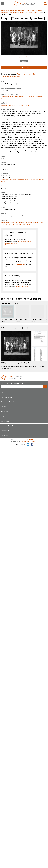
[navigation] (3, 4)
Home (3, 392)
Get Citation (24, 61)
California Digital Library (29, 442)
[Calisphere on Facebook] (32, 445)
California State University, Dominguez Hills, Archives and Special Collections (22, 98)
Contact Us (5, 435)
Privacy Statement (7, 426)
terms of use (21, 264)
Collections (5, 407)
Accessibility (5, 431)
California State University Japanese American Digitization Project (22, 222)
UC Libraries (33, 440)
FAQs (3, 416)
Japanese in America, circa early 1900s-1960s (15, 224)
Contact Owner (24, 67)
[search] (45, 4)
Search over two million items (13, 383)
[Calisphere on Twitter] (28, 445)
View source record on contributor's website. (19, 75)
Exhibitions (5, 412)
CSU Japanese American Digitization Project (24, 12)
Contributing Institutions (9, 402)
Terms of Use (5, 421)
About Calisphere (6, 397)
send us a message (22, 287)
